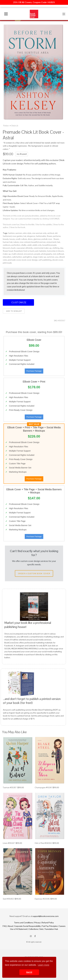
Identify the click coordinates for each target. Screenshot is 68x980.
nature (16, 242)
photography (47, 254)
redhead (60, 254)
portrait (44, 239)
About (10, 926)
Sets (41, 929)
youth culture (21, 239)
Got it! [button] (29, 972)
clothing (56, 248)
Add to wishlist (14, 311)
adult (29, 245)
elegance (31, 236)
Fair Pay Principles (50, 926)
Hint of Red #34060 (43, 843)
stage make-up (39, 257)
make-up (7, 254)
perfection (16, 245)
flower (49, 236)
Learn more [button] (44, 965)
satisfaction (17, 257)
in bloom (60, 251)
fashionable (41, 236)
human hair (8, 242)
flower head (8, 251)
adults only (37, 245)
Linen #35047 (9, 843)
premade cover (14, 260)
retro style (27, 233)
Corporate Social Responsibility (27, 926)
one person (29, 254)
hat (25, 236)
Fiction (6, 126)
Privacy (37, 923)
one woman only (39, 233)
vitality (24, 245)
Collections (33, 929)
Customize (18, 302)
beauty (6, 239)
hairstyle (42, 251)
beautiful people (49, 245)
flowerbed (18, 251)
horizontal (51, 251)
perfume (57, 236)
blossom (7, 248)
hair (58, 242)
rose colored (25, 242)
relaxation (7, 257)
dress (30, 239)
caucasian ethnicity (25, 248)
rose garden (17, 236)
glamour (37, 239)
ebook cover (58, 260)
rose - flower (54, 239)
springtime (27, 257)
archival (51, 233)
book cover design (30, 260)
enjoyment (51, 242)
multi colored (17, 254)
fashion (11, 233)
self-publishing (45, 260)
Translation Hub (51, 929)
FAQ (5, 926)
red (54, 254)
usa (57, 257)
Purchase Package (34, 371)
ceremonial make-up (43, 248)
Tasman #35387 (10, 787)
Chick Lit (15, 126)
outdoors (7, 245)
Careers (62, 926)
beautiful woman (38, 242)
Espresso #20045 (42, 899)
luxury (12, 239)
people (37, 254)
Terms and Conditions (24, 923)
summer (51, 257)
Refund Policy (48, 923)
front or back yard (31, 251)
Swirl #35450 (8, 899)
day (62, 248)
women (19, 233)
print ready (7, 263)
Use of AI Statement (19, 929)
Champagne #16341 (43, 787)
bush (13, 248)
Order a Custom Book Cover (34, 573)
